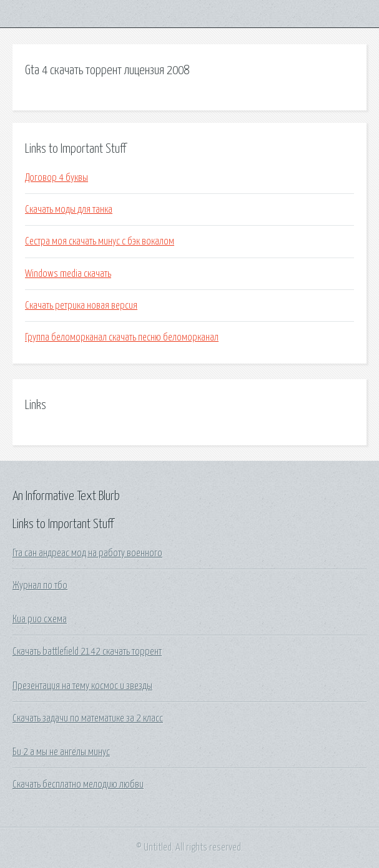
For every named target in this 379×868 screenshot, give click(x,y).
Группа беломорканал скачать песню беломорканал (122, 337)
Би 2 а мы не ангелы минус (61, 752)
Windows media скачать (68, 274)
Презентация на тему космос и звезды (82, 686)
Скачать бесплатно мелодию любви (78, 784)
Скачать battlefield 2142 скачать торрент (87, 652)
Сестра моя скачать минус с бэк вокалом (100, 241)
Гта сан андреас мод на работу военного (87, 553)
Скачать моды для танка (69, 210)
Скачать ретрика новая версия (81, 306)
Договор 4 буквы (57, 178)
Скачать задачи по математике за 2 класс (88, 718)
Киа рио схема (40, 619)
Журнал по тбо (40, 586)
